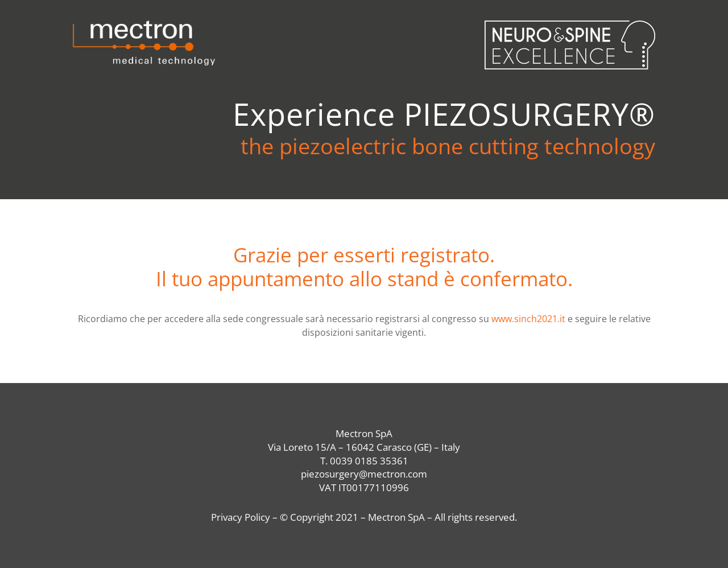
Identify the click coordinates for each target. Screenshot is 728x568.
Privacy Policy (241, 517)
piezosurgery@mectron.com (364, 474)
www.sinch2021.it (528, 319)
